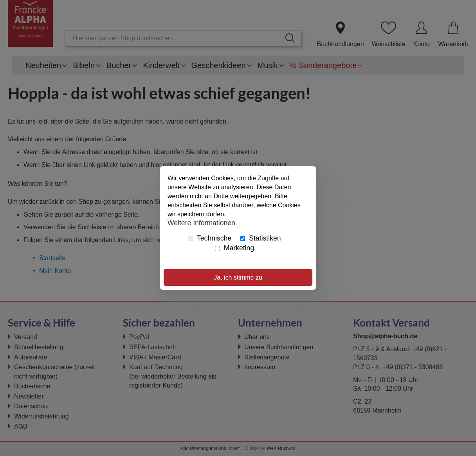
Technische (210, 238)
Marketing (234, 248)
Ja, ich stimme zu (238, 277)
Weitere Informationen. (202, 223)
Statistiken (260, 238)
